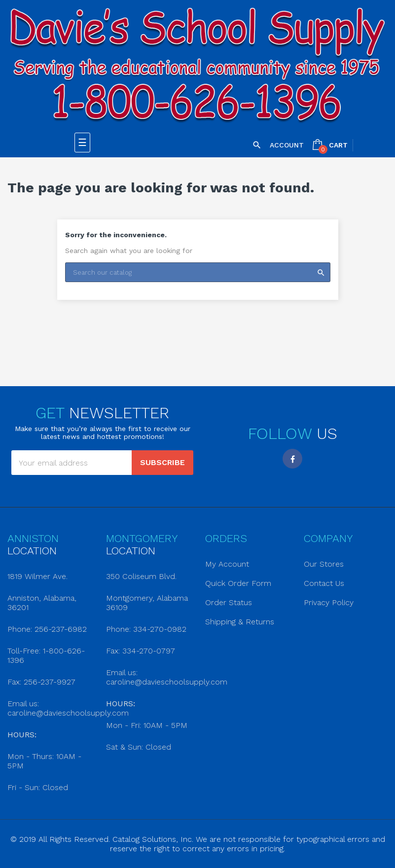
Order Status (229, 602)
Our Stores (324, 564)
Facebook (292, 459)
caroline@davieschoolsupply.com (68, 713)
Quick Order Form (238, 583)
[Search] (198, 272)
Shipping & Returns (240, 622)
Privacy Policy (329, 602)
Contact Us (324, 583)
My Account (227, 564)
